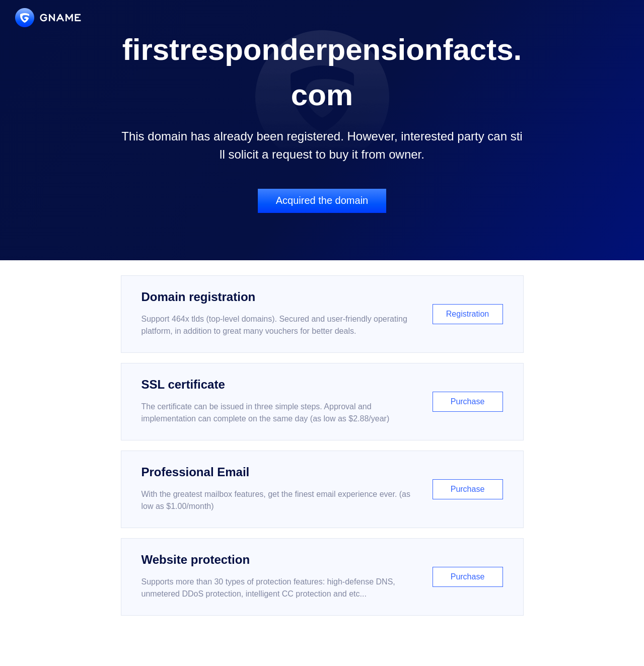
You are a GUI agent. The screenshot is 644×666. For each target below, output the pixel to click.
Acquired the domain (322, 200)
